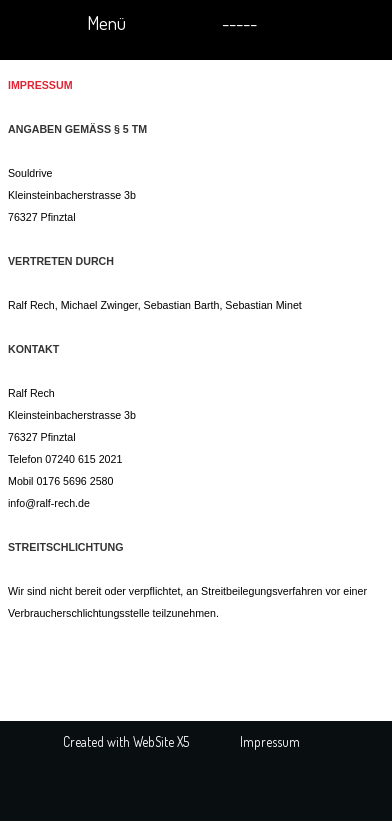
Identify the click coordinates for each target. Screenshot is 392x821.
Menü (106, 22)
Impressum (270, 741)
